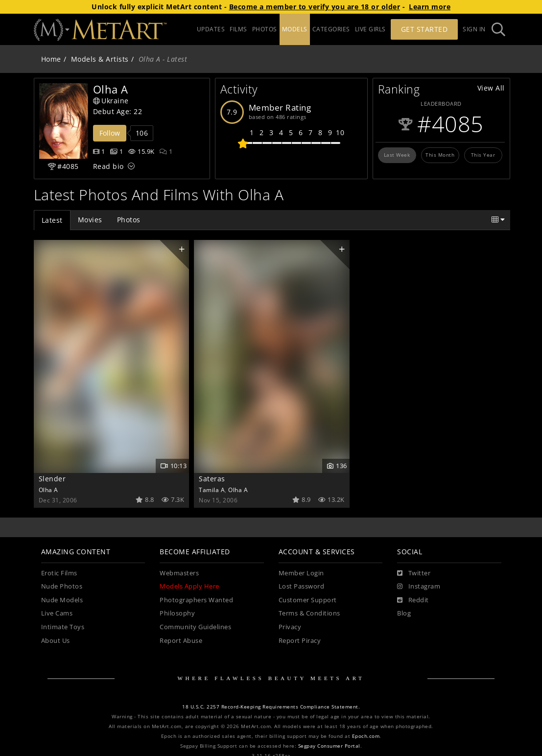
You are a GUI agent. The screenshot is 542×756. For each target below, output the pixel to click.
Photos (129, 220)
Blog (404, 613)
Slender (52, 479)
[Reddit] (413, 600)
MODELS (295, 29)
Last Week (397, 155)
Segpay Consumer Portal (329, 746)
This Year (483, 155)
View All (491, 88)
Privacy (290, 627)
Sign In (474, 29)
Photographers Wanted (196, 600)
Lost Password (302, 586)
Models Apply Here (189, 586)
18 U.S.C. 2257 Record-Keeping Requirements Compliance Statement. (271, 707)
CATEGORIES (331, 29)
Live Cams (57, 613)
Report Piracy (300, 641)
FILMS (238, 29)
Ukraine (111, 101)
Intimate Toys (63, 627)
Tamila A (212, 490)
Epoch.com (366, 736)
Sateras (212, 479)
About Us (56, 641)
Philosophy (177, 613)
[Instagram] (419, 587)
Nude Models (62, 600)
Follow (110, 133)
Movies (90, 220)
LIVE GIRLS (370, 29)
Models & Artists (100, 59)
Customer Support (308, 600)
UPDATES (211, 29)
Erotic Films (59, 573)
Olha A (48, 490)
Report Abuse (181, 641)
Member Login (301, 573)
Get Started (424, 29)
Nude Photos (62, 586)
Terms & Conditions (309, 613)
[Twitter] (414, 573)
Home (51, 59)
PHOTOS (265, 29)
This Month (440, 155)
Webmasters (179, 573)
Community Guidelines (195, 627)
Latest (52, 220)
